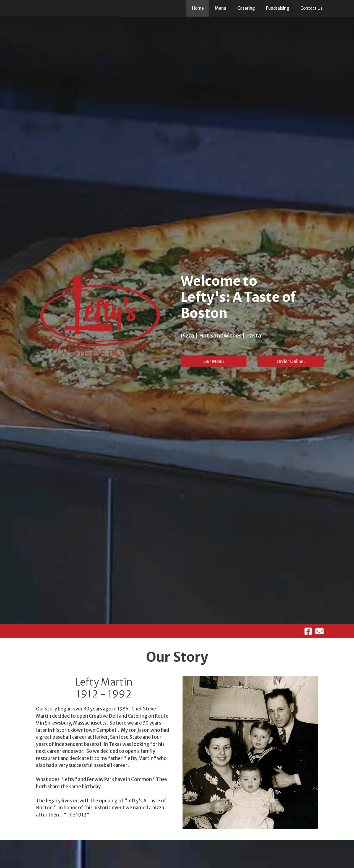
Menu (221, 8)
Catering (246, 8)
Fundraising (278, 8)
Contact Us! (312, 8)
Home (198, 8)
